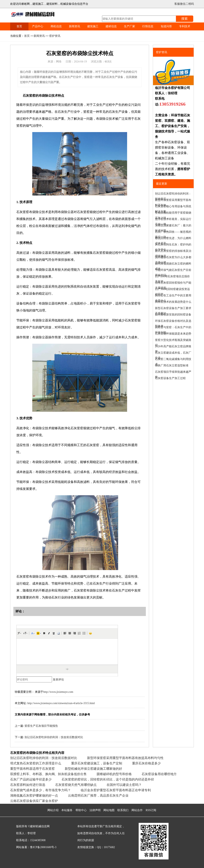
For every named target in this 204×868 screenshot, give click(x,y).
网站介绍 (53, 810)
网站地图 (109, 810)
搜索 (184, 19)
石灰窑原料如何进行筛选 (28, 785)
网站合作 (137, 810)
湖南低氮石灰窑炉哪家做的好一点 (34, 796)
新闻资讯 (75, 26)
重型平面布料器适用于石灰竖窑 (32, 769)
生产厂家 (129, 26)
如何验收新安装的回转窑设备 (173, 315)
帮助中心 (81, 810)
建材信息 (111, 26)
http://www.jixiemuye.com (58, 692)
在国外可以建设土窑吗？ (124, 785)
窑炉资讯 (55, 36)
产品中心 (38, 26)
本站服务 (67, 810)
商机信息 (56, 26)
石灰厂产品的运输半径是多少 (31, 779)
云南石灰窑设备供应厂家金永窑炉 (34, 801)
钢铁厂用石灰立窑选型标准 (172, 365)
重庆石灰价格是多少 (146, 763)
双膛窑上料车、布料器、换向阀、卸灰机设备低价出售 (48, 774)
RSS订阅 (151, 810)
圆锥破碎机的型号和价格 (114, 774)
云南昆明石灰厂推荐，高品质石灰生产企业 (98, 796)
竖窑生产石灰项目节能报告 (41, 726)
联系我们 (123, 810)
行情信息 (148, 26)
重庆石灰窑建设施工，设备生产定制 (97, 763)
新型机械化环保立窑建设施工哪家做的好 (93, 769)
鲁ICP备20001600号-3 (43, 847)
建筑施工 (93, 26)
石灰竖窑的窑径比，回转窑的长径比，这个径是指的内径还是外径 (108, 779)
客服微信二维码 (184, 4)
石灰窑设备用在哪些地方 (159, 774)
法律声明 (95, 810)
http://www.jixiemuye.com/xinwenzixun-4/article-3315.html (61, 703)
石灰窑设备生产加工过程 (170, 378)
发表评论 (58, 680)
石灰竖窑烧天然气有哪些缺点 (76, 785)
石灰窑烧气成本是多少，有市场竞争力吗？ (40, 790)
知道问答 (166, 26)
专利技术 (185, 26)
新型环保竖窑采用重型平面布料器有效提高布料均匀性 (125, 758)
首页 (19, 26)
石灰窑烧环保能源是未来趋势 (173, 334)
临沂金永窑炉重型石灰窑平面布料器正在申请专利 (116, 790)
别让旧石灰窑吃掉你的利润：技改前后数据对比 (54, 737)
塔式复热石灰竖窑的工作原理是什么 (36, 763)
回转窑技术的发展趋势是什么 (173, 302)
